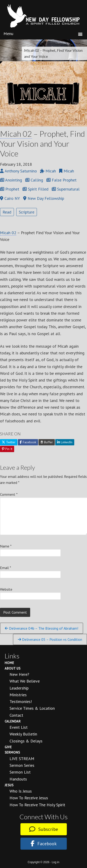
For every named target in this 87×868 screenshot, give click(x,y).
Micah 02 (16, 134)
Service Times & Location (32, 708)
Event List (19, 727)
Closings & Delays (26, 741)
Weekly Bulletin (23, 734)
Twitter (9, 442)
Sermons (12, 752)
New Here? (19, 674)
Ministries (18, 695)
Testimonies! (21, 701)
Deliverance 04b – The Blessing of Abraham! (42, 628)
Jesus (9, 785)
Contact (16, 715)
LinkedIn (65, 442)
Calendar (13, 721)
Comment (9, 494)
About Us (13, 668)
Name (6, 546)
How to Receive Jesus (29, 798)
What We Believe (25, 681)
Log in (56, 862)
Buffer (47, 442)
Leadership (19, 688)
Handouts (18, 779)
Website (6, 589)
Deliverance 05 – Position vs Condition (50, 639)
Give (8, 747)
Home (9, 663)
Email (6, 568)
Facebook (28, 442)
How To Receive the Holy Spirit (37, 805)
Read (7, 212)
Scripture (27, 212)
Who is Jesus (21, 791)
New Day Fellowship (44, 16)
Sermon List (20, 772)
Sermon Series (22, 765)
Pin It (7, 449)
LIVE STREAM (22, 759)
